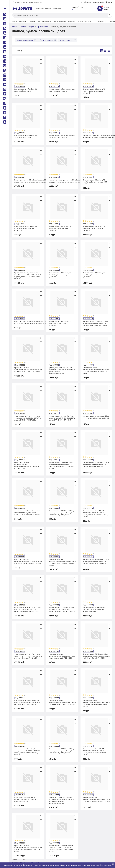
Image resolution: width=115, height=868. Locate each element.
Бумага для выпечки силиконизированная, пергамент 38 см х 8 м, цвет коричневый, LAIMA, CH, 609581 (96, 371)
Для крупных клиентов (86, 21)
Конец (37, 862)
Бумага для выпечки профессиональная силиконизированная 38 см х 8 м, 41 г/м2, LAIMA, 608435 (28, 465)
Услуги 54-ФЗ (102, 21)
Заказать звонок (78, 10)
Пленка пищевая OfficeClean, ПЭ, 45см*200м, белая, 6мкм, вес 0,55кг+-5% (26, 228)
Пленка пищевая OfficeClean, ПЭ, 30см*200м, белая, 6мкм (26, 136)
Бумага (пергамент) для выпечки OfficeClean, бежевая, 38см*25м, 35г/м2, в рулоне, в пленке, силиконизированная (62, 181)
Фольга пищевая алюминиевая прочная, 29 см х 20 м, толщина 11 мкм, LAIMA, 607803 (95, 610)
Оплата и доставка (44, 21)
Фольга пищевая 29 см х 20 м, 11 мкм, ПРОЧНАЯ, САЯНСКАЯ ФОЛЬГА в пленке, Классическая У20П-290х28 (28, 610)
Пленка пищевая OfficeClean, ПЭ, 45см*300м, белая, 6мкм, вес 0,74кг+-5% (94, 275)
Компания (23, 21)
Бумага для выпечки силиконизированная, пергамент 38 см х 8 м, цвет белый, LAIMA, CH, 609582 (28, 370)
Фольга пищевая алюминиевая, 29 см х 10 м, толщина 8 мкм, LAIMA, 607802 (96, 417)
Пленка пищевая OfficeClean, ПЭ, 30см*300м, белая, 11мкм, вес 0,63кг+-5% (60, 275)
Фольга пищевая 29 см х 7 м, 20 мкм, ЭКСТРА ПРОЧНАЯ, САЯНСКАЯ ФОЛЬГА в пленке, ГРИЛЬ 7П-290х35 (27, 513)
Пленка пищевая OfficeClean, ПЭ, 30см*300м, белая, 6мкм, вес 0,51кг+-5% (60, 228)
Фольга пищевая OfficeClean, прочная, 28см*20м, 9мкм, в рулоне (62, 136)
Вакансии (72, 21)
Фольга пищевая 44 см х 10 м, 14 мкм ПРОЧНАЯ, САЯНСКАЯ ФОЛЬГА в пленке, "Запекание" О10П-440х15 (96, 561)
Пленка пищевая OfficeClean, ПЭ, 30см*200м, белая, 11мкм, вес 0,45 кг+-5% (95, 182)
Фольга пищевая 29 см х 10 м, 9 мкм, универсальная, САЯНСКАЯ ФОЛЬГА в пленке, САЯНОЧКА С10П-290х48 (28, 418)
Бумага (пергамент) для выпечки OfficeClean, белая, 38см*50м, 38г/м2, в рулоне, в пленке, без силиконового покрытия (96, 136)
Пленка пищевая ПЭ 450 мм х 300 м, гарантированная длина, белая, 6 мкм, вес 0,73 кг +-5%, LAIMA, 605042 (62, 751)
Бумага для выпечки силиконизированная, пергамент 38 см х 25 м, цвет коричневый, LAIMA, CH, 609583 (62, 562)
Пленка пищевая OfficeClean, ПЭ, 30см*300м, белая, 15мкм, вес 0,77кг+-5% (60, 323)
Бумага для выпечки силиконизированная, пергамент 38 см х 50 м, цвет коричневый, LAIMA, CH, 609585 (96, 703)
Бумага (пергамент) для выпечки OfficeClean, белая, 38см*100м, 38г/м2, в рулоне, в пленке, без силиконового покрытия (28, 276)
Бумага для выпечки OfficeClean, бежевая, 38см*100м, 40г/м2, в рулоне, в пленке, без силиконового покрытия (28, 322)
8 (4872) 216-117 (79, 7)
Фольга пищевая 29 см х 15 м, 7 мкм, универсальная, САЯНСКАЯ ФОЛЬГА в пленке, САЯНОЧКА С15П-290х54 (62, 418)
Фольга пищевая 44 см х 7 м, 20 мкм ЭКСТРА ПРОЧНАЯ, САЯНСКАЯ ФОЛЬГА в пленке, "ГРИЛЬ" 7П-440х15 (62, 610)
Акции (14, 21)
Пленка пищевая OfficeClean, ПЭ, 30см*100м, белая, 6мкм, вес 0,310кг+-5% (94, 91)
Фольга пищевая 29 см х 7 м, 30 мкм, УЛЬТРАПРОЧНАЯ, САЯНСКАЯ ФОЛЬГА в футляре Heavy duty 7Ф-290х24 (28, 656)
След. (31, 862)
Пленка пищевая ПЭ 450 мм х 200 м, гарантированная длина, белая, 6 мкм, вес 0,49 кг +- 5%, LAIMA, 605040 (96, 656)
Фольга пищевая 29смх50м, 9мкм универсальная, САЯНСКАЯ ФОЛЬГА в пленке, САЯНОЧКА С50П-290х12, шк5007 (28, 752)
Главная (15, 27)
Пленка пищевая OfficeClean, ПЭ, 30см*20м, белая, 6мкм (26, 90)
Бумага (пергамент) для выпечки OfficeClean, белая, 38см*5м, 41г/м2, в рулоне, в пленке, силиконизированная (62, 371)
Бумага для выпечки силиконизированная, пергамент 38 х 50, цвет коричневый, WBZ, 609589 (62, 656)
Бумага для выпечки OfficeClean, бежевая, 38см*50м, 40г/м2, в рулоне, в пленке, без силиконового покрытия (28, 181)
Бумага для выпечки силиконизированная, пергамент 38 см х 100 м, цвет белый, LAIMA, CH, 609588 (96, 799)
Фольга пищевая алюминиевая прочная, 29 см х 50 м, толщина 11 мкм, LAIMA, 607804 (26, 799)
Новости (32, 21)
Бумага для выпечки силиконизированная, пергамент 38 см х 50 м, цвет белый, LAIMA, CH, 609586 (62, 702)
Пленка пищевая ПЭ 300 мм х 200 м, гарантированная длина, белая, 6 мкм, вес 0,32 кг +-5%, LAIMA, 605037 (62, 513)
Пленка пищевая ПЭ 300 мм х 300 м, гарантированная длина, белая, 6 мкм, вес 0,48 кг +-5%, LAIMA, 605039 (28, 702)
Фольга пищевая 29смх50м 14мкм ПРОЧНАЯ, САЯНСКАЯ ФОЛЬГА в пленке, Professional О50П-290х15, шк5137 (95, 752)
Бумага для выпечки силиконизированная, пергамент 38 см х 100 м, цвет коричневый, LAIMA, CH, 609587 (28, 849)
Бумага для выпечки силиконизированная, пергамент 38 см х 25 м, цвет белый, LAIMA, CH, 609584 (28, 561)
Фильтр (19, 51)
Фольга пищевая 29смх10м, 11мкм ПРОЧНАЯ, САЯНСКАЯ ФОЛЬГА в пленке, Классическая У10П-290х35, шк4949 (61, 465)
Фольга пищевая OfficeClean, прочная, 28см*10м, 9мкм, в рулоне (62, 90)
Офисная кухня (42, 27)
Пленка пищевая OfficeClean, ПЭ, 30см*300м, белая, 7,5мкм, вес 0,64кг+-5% (94, 228)
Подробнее (107, 865)
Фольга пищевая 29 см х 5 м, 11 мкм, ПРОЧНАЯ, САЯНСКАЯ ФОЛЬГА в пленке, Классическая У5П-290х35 (95, 323)
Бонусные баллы (60, 21)
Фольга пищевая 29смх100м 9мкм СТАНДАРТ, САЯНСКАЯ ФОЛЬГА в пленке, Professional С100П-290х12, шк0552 (61, 849)
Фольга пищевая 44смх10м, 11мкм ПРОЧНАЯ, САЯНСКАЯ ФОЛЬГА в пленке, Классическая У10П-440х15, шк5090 (95, 514)
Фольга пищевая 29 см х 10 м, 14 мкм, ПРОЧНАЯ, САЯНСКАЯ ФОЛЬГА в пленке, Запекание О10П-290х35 (96, 464)
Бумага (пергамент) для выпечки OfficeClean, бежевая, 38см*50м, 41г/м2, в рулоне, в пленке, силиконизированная (61, 800)
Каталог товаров (28, 27)
